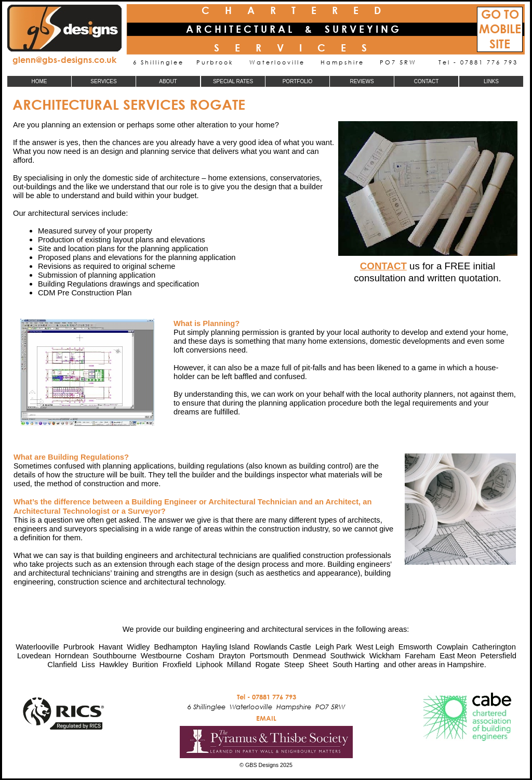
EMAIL (266, 718)
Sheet (318, 665)
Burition (145, 665)
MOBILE (500, 29)
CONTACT (383, 266)
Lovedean (34, 656)
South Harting (356, 665)
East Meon (458, 656)
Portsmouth (269, 656)
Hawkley (114, 665)
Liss (88, 665)
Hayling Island (225, 647)
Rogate (267, 665)
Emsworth (415, 647)
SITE (500, 44)
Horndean (72, 656)
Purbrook (79, 647)
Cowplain (452, 647)
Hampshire (466, 665)
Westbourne (161, 656)
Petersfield (498, 656)
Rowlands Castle (283, 647)
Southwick (348, 656)
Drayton (232, 656)
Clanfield (62, 665)
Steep (294, 665)
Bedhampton (176, 647)
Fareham (420, 656)
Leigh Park (334, 647)
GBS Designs (262, 765)
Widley (138, 647)
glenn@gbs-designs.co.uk (64, 60)
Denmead (310, 656)
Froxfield (177, 665)
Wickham (385, 656)
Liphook (209, 665)
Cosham (200, 656)
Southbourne (115, 656)
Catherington (494, 647)
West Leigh (375, 647)
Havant (111, 647)
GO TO (500, 14)
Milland (239, 665)
